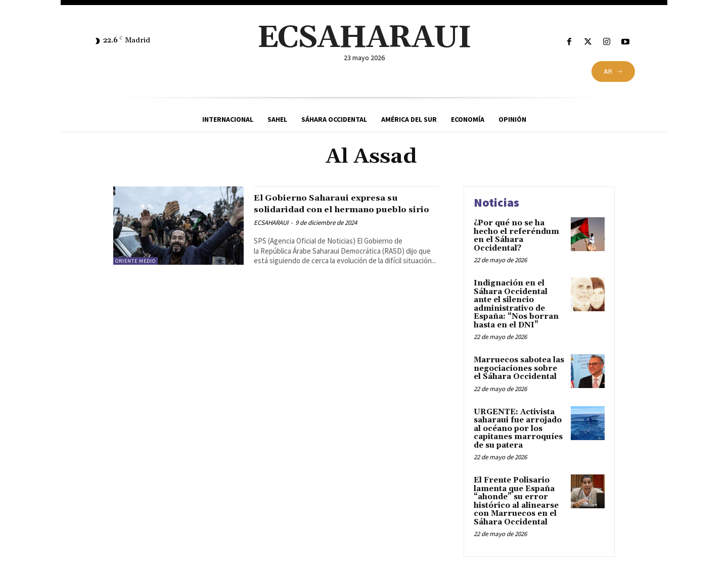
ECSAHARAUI (271, 234)
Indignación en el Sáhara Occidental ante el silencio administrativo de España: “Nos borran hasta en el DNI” (516, 304)
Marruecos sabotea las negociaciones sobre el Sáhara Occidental (519, 368)
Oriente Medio (135, 261)
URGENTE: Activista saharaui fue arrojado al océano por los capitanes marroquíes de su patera (518, 429)
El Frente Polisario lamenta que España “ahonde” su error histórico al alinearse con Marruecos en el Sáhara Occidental (516, 501)
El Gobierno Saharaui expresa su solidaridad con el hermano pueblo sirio (344, 209)
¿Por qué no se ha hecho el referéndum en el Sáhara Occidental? (516, 236)
